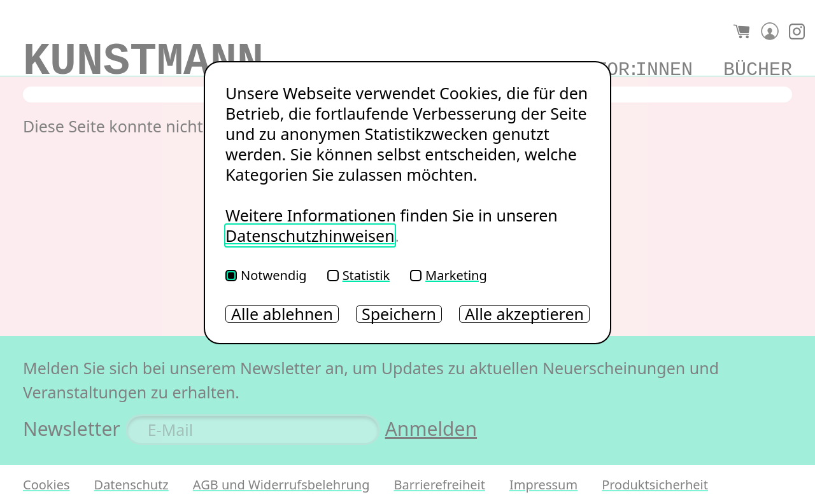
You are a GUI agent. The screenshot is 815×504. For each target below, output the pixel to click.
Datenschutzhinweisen (310, 235)
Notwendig (266, 275)
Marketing (449, 275)
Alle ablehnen (282, 314)
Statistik (358, 275)
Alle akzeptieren (524, 314)
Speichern (399, 314)
